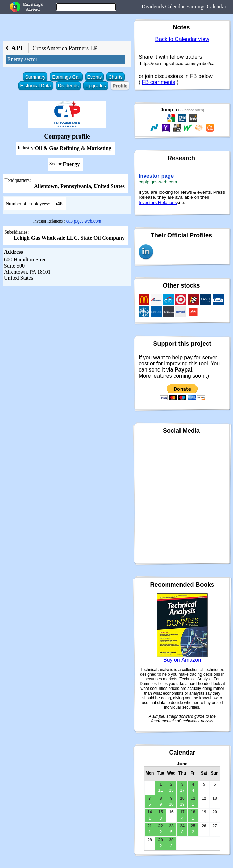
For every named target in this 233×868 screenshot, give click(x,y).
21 (150, 826)
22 (160, 826)
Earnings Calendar (206, 7)
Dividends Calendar (163, 7)
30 (171, 840)
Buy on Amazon (182, 660)
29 (160, 840)
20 (215, 812)
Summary (35, 77)
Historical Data (36, 86)
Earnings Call (66, 77)
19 (204, 812)
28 (150, 840)
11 (193, 798)
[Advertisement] (67, 337)
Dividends (68, 86)
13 (215, 798)
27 (215, 826)
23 (171, 826)
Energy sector (22, 59)
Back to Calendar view (182, 39)
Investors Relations (158, 202)
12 (204, 798)
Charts (115, 77)
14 (150, 812)
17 (182, 812)
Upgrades (96, 86)
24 (182, 826)
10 (182, 798)
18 (193, 812)
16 (171, 812)
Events (95, 77)
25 (193, 826)
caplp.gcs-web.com (84, 221)
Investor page (156, 176)
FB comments (159, 82)
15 (160, 812)
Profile (120, 86)
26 (204, 826)
